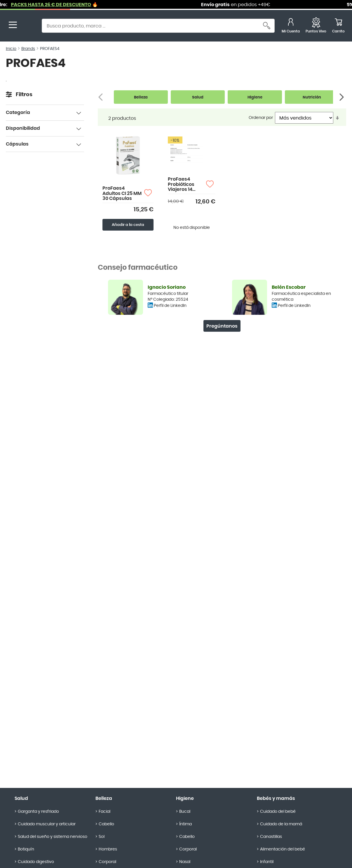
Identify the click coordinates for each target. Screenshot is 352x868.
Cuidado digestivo (36, 862)
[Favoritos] (316, 26)
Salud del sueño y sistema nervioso (53, 837)
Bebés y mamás (276, 798)
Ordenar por (261, 118)
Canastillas (271, 837)
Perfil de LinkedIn (170, 306)
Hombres (108, 849)
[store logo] (29, 26)
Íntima (185, 824)
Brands (28, 49)
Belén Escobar (289, 287)
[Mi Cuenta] (291, 26)
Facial (104, 812)
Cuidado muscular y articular (47, 824)
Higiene (185, 798)
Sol (102, 837)
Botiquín (26, 849)
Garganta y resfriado (38, 812)
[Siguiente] (342, 97)
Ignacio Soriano (167, 287)
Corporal (107, 862)
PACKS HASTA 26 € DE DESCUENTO (59, 5)
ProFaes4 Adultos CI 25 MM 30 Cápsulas (122, 193)
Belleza (104, 798)
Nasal (185, 862)
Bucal (185, 812)
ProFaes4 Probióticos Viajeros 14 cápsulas (181, 185)
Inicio (11, 49)
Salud (21, 798)
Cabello (106, 824)
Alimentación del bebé (283, 849)
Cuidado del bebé (278, 812)
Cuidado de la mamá (281, 824)
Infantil (267, 862)
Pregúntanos (222, 326)
